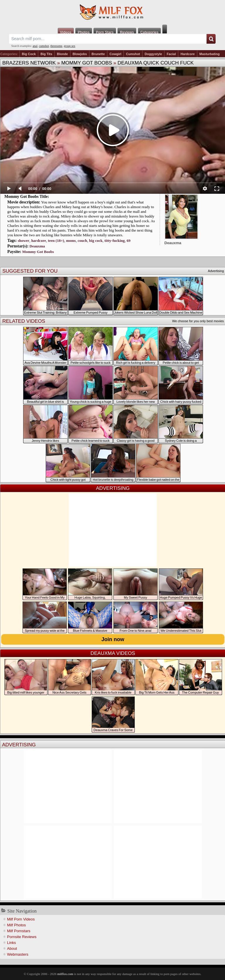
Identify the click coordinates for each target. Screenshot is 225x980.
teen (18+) (56, 241)
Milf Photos (16, 925)
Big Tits (46, 54)
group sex (70, 46)
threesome (56, 46)
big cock (96, 241)
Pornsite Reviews (22, 937)
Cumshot (133, 54)
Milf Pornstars (19, 931)
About (12, 948)
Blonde (62, 54)
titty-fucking (114, 241)
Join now (113, 639)
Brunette (98, 54)
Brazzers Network (29, 63)
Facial (171, 54)
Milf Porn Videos (21, 919)
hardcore (39, 241)
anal (35, 46)
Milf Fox (112, 12)
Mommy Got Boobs (87, 63)
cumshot (44, 46)
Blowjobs (80, 54)
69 (128, 241)
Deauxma (37, 246)
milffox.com (65, 974)
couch (82, 241)
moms (71, 241)
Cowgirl (115, 54)
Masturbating (210, 54)
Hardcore (187, 54)
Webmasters (18, 954)
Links (11, 943)
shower (23, 241)
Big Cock (29, 54)
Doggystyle (153, 54)
